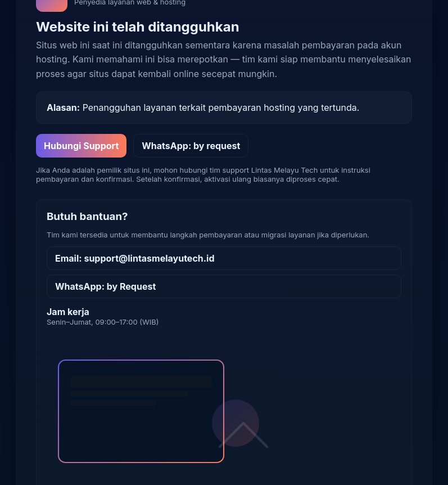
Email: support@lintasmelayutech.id (135, 258)
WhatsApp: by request (191, 146)
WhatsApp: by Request (105, 286)
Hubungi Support (81, 146)
